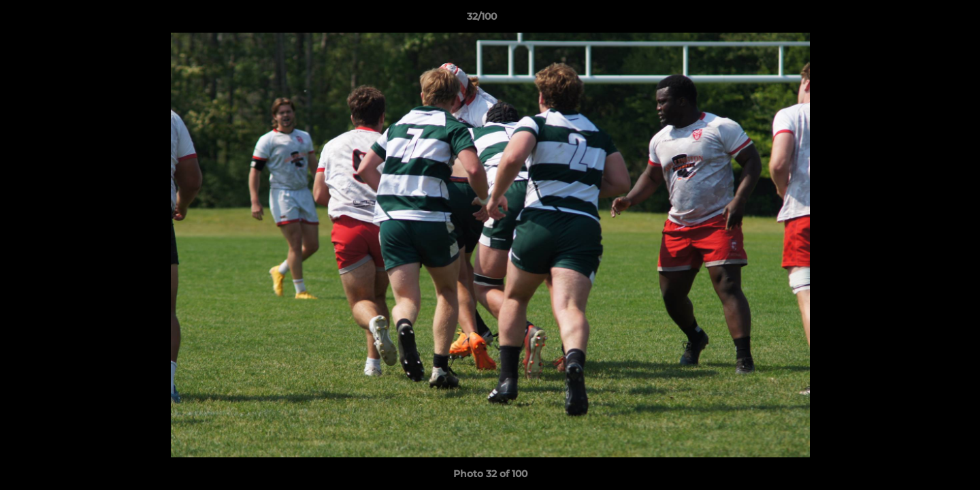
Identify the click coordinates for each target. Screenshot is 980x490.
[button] (923, 20)
